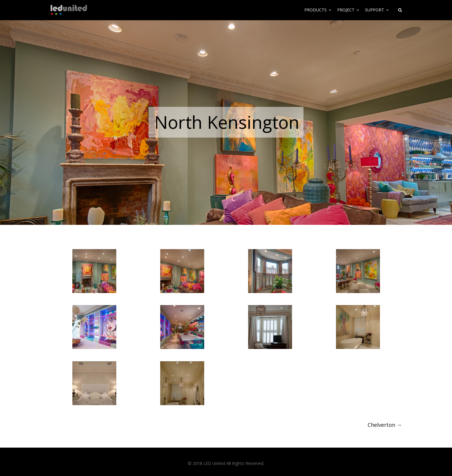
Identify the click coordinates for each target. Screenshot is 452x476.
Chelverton (385, 425)
